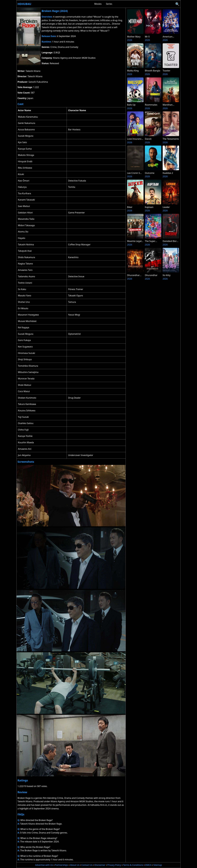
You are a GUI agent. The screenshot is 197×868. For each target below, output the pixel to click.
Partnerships (62, 865)
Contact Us (87, 865)
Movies (98, 4)
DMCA (148, 865)
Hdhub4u (24, 4)
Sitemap (158, 865)
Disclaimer (100, 865)
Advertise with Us (44, 865)
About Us (75, 865)
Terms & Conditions (133, 865)
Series (109, 4)
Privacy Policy (114, 865)
